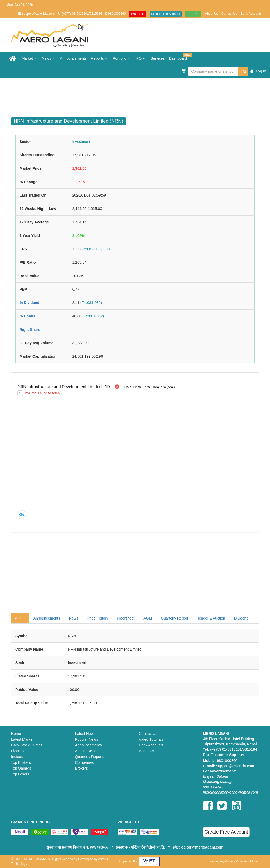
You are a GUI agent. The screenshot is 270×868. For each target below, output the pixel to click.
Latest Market (22, 739)
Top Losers (20, 774)
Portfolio (122, 58)
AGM (148, 618)
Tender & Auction (211, 618)
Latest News (85, 734)
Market (30, 58)
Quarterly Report (174, 618)
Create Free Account (166, 14)
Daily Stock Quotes (27, 745)
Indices (17, 757)
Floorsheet (126, 618)
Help (193, 14)
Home (16, 734)
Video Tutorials (151, 739)
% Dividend (29, 303)
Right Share (30, 330)
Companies (85, 762)
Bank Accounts (251, 14)
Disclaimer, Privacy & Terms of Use (233, 861)
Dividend (241, 618)
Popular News (87, 739)
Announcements (73, 58)
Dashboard (179, 57)
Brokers (81, 768)
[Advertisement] (139, 95)
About (20, 618)
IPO (141, 58)
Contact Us (229, 14)
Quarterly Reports (90, 757)
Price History (98, 618)
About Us (211, 14)
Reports (100, 58)
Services (158, 58)
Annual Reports (88, 751)
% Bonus (27, 316)
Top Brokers (21, 762)
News (49, 58)
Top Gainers (21, 768)
